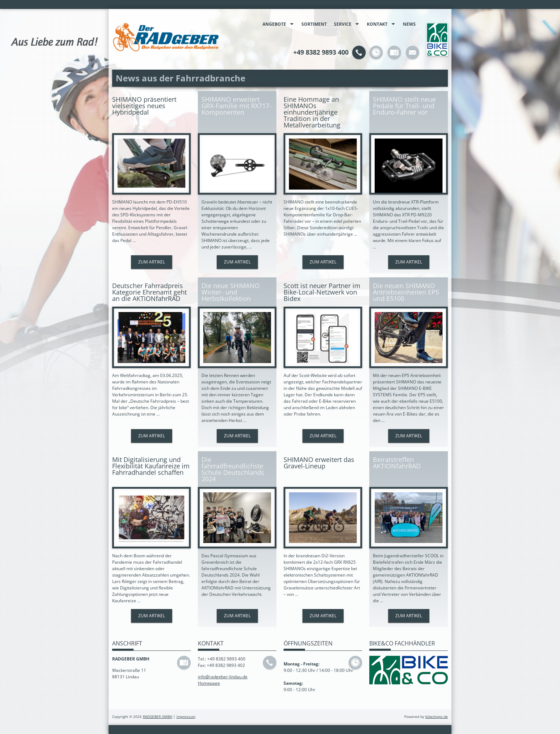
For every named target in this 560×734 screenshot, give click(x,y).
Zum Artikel (152, 262)
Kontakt (377, 24)
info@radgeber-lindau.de (223, 677)
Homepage (209, 683)
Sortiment (314, 24)
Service (343, 24)
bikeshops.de (437, 717)
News (409, 24)
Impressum (186, 717)
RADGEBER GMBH (157, 717)
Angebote (274, 24)
